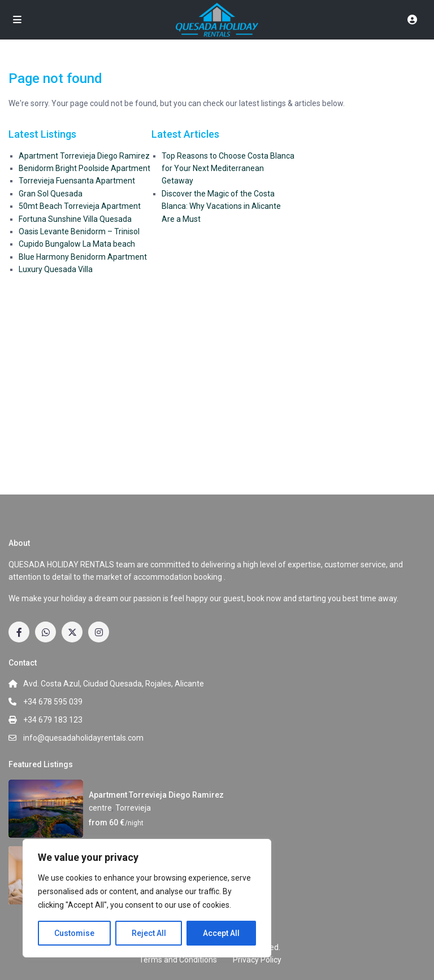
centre (100, 808)
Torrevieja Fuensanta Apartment (77, 181)
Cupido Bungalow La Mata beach (77, 244)
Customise (74, 933)
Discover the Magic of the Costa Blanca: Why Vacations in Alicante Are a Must (221, 206)
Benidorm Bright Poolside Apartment (84, 168)
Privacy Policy (257, 960)
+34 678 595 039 (53, 702)
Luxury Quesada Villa (56, 269)
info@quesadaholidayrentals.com (83, 738)
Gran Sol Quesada (51, 194)
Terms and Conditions (178, 960)
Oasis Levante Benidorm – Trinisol (79, 231)
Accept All (221, 933)
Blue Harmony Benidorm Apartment (83, 257)
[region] (147, 898)
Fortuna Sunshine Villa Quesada (75, 219)
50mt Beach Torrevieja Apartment (80, 206)
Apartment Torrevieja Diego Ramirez (84, 156)
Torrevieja (133, 808)
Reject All (149, 933)
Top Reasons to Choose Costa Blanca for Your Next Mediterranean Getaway (228, 169)
